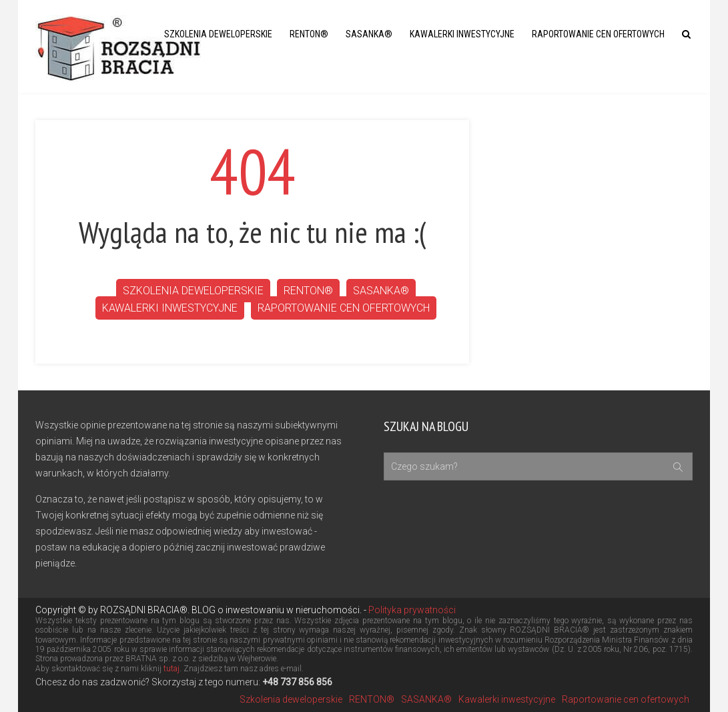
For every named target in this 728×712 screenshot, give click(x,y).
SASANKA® (369, 34)
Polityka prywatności (411, 610)
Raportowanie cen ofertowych (598, 34)
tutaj (171, 669)
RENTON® (309, 34)
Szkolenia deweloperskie (218, 34)
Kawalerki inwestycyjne (462, 34)
